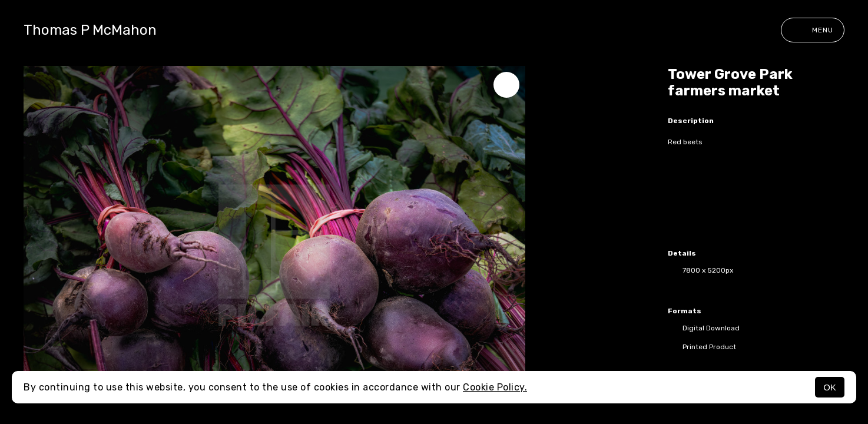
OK (830, 387)
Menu (813, 30)
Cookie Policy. (495, 387)
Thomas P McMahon (90, 30)
